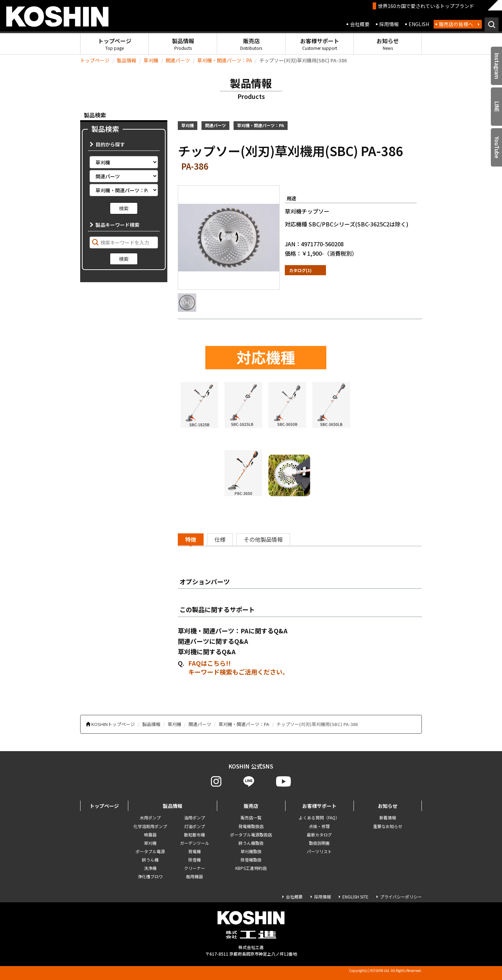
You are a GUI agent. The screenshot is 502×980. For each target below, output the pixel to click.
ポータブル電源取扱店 (251, 835)
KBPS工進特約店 (251, 868)
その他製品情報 (263, 539)
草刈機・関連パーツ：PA (225, 60)
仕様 (220, 539)
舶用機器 (195, 876)
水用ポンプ (150, 817)
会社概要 (360, 24)
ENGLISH (419, 24)
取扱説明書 (319, 843)
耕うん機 (150, 860)
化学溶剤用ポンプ (150, 826)
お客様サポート (320, 44)
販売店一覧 (251, 817)
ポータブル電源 (150, 851)
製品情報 (183, 44)
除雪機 (195, 860)
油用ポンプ (195, 817)
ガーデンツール (195, 843)
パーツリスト (319, 851)
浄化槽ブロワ (150, 876)
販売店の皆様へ (456, 24)
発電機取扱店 (251, 826)
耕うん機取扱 (251, 843)
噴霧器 (150, 835)
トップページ (115, 44)
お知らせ (388, 44)
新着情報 (388, 817)
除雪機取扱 (251, 860)
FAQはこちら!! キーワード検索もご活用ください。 (238, 668)
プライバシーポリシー (401, 897)
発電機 (195, 851)
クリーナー (195, 868)
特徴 (191, 539)
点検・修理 (319, 826)
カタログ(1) (300, 270)
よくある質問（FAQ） (319, 817)
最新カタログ (319, 835)
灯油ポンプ (195, 826)
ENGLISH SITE (355, 897)
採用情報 (389, 24)
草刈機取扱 (251, 851)
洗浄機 (150, 868)
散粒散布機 (195, 835)
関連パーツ (178, 60)
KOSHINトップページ (113, 724)
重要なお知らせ (388, 826)
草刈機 (151, 60)
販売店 (251, 44)
